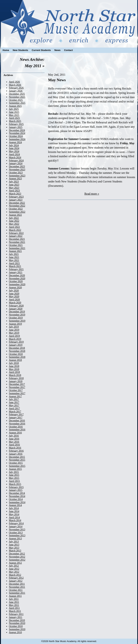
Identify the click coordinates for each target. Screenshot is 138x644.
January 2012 (16, 581)
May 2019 (14, 333)
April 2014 (14, 517)
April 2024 (14, 154)
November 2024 (17, 133)
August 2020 (15, 288)
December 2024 (17, 130)
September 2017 (17, 393)
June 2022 (14, 221)
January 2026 (16, 91)
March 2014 (15, 520)
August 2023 (15, 179)
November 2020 (17, 279)
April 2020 (14, 300)
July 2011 (14, 599)
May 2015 (14, 478)
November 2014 (17, 496)
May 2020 (14, 297)
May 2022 (14, 224)
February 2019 (16, 342)
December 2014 (17, 493)
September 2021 (17, 248)
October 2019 (16, 318)
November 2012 (17, 557)
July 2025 (14, 109)
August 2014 (15, 505)
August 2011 (15, 596)
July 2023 (14, 182)
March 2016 (15, 448)
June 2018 (14, 366)
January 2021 (16, 272)
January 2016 (16, 454)
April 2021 (14, 263)
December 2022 (17, 203)
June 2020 (14, 294)
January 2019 (16, 345)
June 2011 (14, 602)
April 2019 (14, 336)
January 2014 (16, 526)
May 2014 (14, 514)
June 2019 (14, 330)
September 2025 (17, 103)
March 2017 (15, 412)
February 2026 (16, 88)
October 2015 (16, 463)
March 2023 (15, 194)
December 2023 (17, 166)
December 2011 (17, 584)
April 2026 (14, 82)
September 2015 (17, 466)
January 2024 (16, 163)
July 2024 (14, 145)
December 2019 (17, 312)
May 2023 (14, 188)
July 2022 (14, 218)
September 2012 (17, 560)
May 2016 (14, 442)
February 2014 (16, 523)
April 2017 (14, 409)
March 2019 (15, 339)
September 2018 (17, 357)
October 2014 (16, 499)
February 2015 (16, 487)
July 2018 (14, 363)
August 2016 (15, 433)
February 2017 (16, 414)
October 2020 (16, 281)
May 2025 (14, 115)
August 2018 (15, 360)
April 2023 (14, 191)
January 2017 (16, 418)
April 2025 (14, 118)
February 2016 (16, 451)
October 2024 (16, 136)
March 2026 (15, 85)
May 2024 (14, 151)
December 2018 (17, 348)
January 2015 (16, 490)
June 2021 (14, 257)
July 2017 (14, 399)
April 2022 (14, 227)
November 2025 (17, 97)
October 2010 (16, 626)
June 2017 (14, 402)
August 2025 (15, 106)
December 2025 (17, 94)
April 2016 (14, 445)
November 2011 (17, 587)
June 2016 (14, 439)
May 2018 (14, 369)
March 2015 (15, 484)
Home (6, 50)
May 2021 (14, 260)
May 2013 (14, 548)
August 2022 (15, 215)
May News (57, 80)
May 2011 (14, 605)
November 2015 (17, 460)
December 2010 (17, 620)
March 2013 (15, 551)
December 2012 (17, 554)
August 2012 (15, 563)
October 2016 (16, 427)
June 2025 (14, 112)
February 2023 (16, 197)
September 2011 (17, 593)
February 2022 (16, 233)
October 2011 (16, 590)
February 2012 (16, 578)
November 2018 (17, 351)
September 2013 (17, 535)
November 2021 (17, 242)
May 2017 (14, 405)
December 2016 (17, 421)
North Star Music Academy (69, 22)
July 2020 (14, 291)
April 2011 (14, 608)
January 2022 (16, 236)
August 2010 (15, 632)
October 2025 (16, 100)
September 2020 (17, 284)
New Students (20, 50)
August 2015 (15, 469)
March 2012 (15, 575)
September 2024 (17, 139)
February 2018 (16, 378)
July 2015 (14, 472)
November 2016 (17, 424)
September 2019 (17, 321)
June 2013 (14, 545)
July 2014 (14, 508)
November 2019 (17, 315)
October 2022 (16, 209)
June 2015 (14, 475)
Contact (68, 50)
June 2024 (14, 148)
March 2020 (15, 303)
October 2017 (16, 390)
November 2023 (17, 170)
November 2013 (17, 530)
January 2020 (16, 309)
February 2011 (16, 614)
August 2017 (15, 396)
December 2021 (17, 239)
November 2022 (17, 206)
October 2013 (16, 533)
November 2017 (17, 387)
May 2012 (14, 572)
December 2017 (17, 384)
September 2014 (17, 502)
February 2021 (16, 269)
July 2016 (14, 436)
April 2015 (14, 481)
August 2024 (15, 142)
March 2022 (15, 230)
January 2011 (16, 617)
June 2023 (14, 185)
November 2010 (17, 623)
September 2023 (17, 176)
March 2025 (15, 121)
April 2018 (14, 372)
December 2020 (17, 275)
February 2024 (16, 161)
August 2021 (15, 251)
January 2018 (16, 381)
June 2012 (14, 569)
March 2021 (15, 266)
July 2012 (14, 566)
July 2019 (14, 327)
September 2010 (17, 629)
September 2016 (17, 430)
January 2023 (16, 200)
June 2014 (14, 511)
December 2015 (17, 457)
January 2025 (16, 127)
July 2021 (14, 254)
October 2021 (16, 245)
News (57, 50)
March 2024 (15, 157)
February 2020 (16, 306)
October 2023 (16, 173)
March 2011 (15, 611)
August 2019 (15, 324)
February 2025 (16, 124)
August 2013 (15, 539)
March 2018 (15, 375)
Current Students (41, 50)
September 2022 (17, 212)
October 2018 (16, 354)
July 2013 (14, 542)
